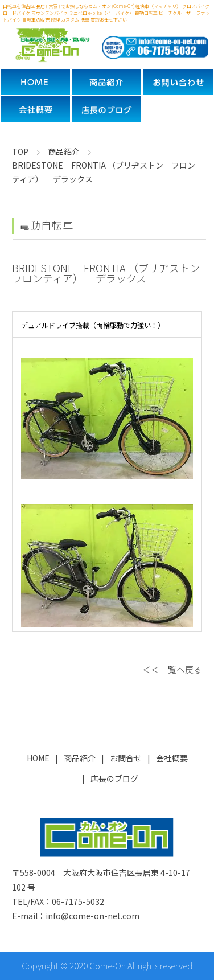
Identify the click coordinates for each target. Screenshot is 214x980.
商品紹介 (80, 758)
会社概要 (172, 758)
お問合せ (126, 758)
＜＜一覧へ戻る (172, 669)
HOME (38, 758)
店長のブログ (114, 778)
